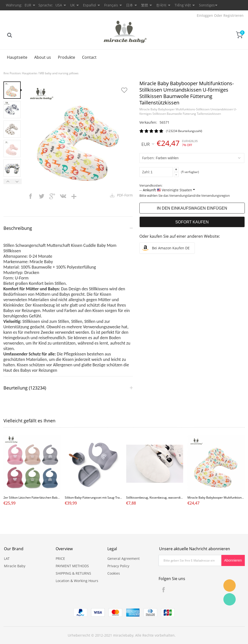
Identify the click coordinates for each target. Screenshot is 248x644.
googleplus (52, 196)
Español (90, 5)
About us (43, 57)
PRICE (60, 558)
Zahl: (146, 172)
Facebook (164, 590)
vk (63, 196)
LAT (7, 558)
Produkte (66, 57)
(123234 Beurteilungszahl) (184, 131)
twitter (41, 196)
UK (73, 5)
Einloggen (205, 15)
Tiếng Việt (183, 5)
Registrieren (233, 15)
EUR (148, 144)
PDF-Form (125, 195)
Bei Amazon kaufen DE (171, 248)
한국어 (161, 5)
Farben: (148, 158)
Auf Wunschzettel (124, 90)
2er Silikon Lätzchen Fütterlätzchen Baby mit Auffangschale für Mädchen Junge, (58, 498)
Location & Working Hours (77, 581)
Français (111, 5)
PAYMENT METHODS (72, 566)
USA (59, 5)
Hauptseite (17, 57)
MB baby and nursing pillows (59, 73)
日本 (130, 5)
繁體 (145, 5)
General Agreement (124, 558)
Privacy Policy (118, 566)
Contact (89, 57)
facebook (31, 196)
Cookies (114, 573)
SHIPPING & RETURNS (73, 573)
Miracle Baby (15, 566)
